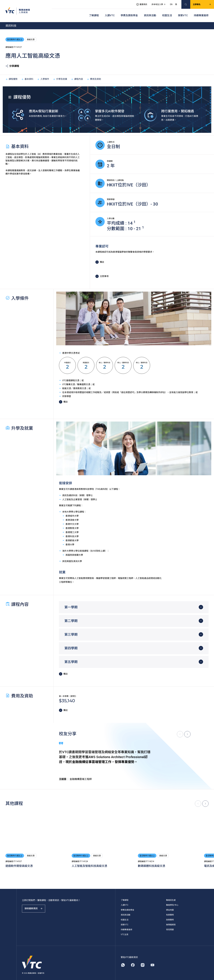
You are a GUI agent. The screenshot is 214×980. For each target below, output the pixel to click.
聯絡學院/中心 (172, 901)
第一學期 (71, 603)
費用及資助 (94, 75)
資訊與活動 (150, 12)
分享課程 (12, 62)
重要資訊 (139, 4)
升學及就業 (60, 75)
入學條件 (43, 75)
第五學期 (71, 658)
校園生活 (167, 12)
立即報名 (199, 4)
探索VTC (183, 12)
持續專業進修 (201, 12)
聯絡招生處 (171, 896)
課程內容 (77, 75)
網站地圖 (170, 906)
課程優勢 (11, 75)
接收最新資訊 (35, 907)
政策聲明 (170, 916)
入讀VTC (110, 12)
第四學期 (71, 644)
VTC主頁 (125, 930)
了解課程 (94, 12)
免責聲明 (170, 911)
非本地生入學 (156, 4)
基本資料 (27, 75)
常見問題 (170, 925)
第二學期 (71, 617)
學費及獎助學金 (129, 12)
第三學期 (71, 630)
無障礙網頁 (171, 920)
